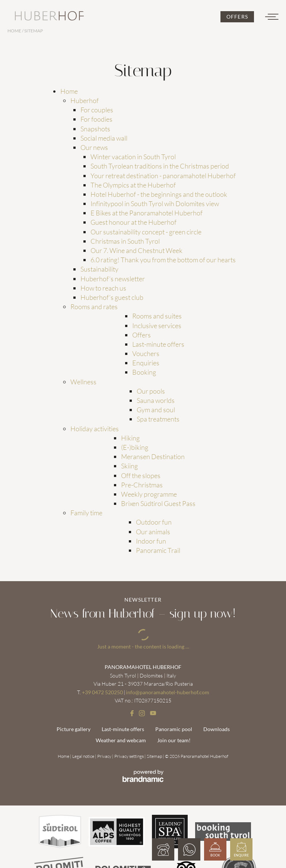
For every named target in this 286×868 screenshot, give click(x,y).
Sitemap (155, 756)
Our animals (153, 532)
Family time (86, 513)
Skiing (129, 466)
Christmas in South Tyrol (125, 241)
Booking (144, 372)
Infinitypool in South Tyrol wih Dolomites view (155, 204)
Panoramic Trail (158, 550)
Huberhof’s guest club (112, 297)
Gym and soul (156, 410)
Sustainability (99, 269)
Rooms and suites (157, 316)
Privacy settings (129, 756)
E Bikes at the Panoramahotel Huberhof (147, 213)
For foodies (96, 119)
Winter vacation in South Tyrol (133, 157)
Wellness (83, 382)
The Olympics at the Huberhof (133, 185)
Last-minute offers (158, 344)
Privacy (105, 756)
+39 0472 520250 (102, 692)
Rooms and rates (94, 307)
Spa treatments (158, 419)
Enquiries (146, 363)
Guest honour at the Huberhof (134, 222)
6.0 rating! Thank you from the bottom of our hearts (163, 260)
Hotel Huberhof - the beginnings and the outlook (159, 194)
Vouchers (146, 353)
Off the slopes (141, 475)
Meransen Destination (153, 457)
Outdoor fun (154, 522)
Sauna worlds (156, 400)
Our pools (151, 391)
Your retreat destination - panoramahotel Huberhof (163, 176)
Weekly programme (149, 494)
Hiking (130, 438)
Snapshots (95, 129)
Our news (94, 147)
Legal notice (84, 756)
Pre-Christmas (142, 485)
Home (15, 31)
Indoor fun (151, 541)
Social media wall (104, 138)
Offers (142, 335)
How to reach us (103, 288)
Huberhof (85, 100)
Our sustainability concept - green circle (146, 232)
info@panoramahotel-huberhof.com (168, 692)
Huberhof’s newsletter (113, 279)
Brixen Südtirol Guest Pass (158, 503)
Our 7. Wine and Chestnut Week (136, 250)
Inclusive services (157, 326)
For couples (97, 110)
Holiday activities (95, 429)
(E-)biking (135, 447)
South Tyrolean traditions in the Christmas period (160, 166)
